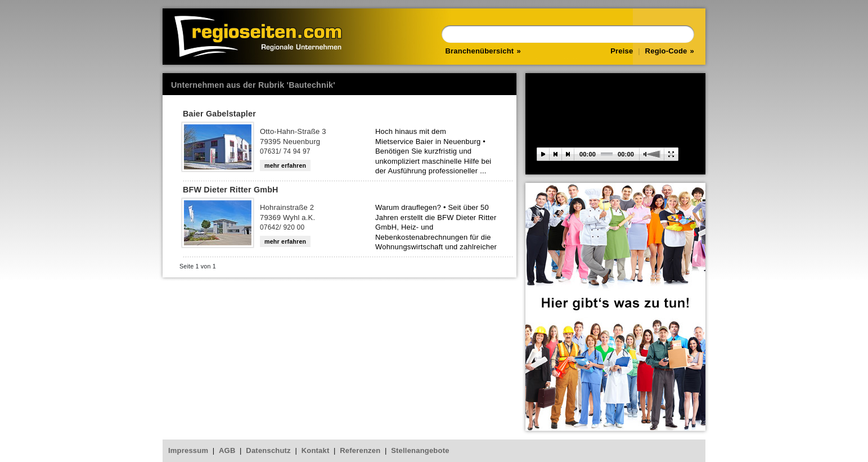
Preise (622, 51)
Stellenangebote (420, 450)
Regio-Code (666, 51)
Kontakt (316, 450)
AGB (227, 450)
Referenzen (360, 450)
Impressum (188, 450)
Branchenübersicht (480, 51)
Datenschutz (268, 450)
